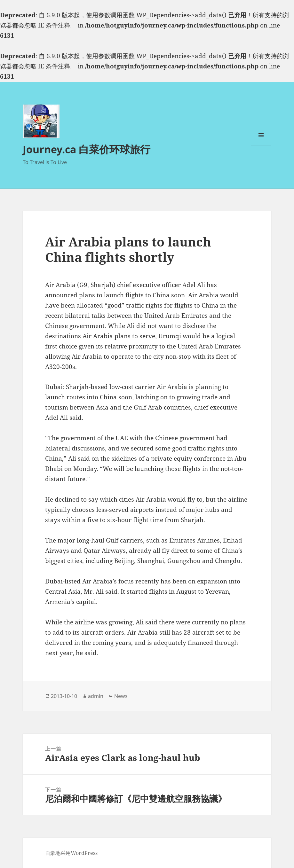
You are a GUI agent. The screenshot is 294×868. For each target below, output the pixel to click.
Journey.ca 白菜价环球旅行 (87, 149)
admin (96, 696)
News (121, 696)
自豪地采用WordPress (71, 853)
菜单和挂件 (261, 145)
